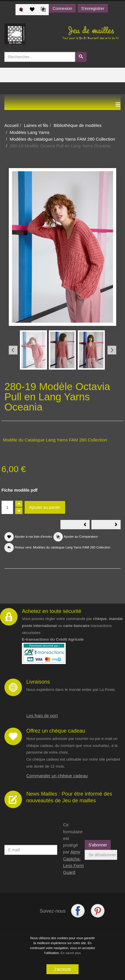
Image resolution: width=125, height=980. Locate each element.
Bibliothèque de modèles (77, 125)
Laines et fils (36, 125)
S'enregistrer (93, 8)
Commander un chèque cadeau (57, 776)
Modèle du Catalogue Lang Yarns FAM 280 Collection (55, 440)
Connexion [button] (62, 8)
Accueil (11, 125)
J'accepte (63, 969)
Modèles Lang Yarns (29, 132)
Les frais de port (42, 716)
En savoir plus (71, 953)
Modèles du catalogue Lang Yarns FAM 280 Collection (62, 139)
